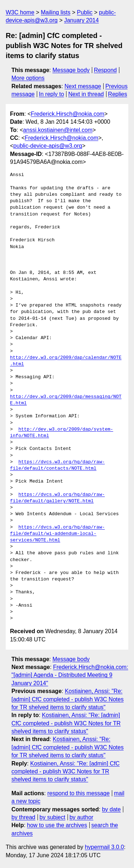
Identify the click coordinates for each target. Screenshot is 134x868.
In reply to (51, 94)
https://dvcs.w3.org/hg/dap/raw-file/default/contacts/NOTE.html (57, 465)
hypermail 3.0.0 (104, 847)
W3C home (20, 12)
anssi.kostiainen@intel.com (58, 130)
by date (111, 809)
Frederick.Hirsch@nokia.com (68, 114)
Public (85, 12)
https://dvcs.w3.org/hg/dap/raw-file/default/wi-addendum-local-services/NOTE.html (57, 534)
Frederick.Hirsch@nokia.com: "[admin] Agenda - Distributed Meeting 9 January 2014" (70, 675)
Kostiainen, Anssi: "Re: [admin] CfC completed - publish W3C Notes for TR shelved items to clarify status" (68, 699)
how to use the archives (57, 825)
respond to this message (78, 793)
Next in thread (86, 94)
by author (81, 817)
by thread (23, 817)
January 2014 (81, 20)
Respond (105, 70)
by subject (53, 817)
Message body (71, 70)
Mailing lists (56, 12)
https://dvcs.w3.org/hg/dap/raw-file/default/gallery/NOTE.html (57, 498)
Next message (83, 86)
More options (28, 78)
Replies (117, 94)
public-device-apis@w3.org (48, 146)
